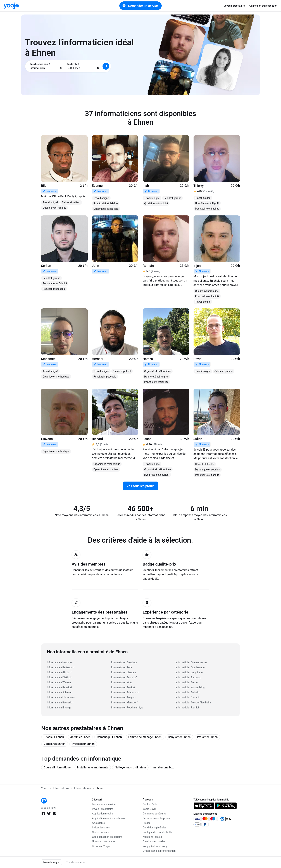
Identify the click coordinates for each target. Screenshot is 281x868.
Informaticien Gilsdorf (59, 672)
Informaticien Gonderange (190, 667)
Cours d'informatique (57, 767)
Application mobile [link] (103, 814)
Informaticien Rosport (123, 698)
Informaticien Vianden (124, 672)
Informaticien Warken (59, 682)
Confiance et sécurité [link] (155, 814)
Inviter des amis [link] (101, 828)
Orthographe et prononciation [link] (159, 851)
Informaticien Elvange (59, 708)
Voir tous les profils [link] (140, 486)
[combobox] (46, 66)
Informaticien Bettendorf (61, 667)
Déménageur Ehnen (109, 737)
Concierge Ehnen (55, 744)
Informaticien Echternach (125, 693)
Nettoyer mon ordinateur (130, 767)
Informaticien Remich (187, 708)
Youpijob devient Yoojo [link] (156, 846)
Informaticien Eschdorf (124, 677)
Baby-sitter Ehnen (179, 737)
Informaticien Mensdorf (124, 703)
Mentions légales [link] (152, 837)
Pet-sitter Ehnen (207, 737)
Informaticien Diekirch (59, 677)
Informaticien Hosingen (60, 662)
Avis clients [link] (98, 823)
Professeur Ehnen (83, 744)
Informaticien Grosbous (124, 662)
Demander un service (140, 6)
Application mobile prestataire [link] (109, 818)
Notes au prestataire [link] (103, 841)
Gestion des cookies (154, 841)
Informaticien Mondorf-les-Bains (193, 703)
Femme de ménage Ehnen (145, 737)
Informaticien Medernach (61, 698)
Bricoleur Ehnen (54, 737)
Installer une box (163, 767)
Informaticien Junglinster (189, 672)
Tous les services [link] (76, 862)
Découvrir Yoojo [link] (101, 846)
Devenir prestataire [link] (234, 6)
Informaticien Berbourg (188, 677)
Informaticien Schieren (59, 693)
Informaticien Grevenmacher (191, 662)
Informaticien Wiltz (122, 682)
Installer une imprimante (93, 767)
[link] (11, 6)
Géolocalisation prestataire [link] (107, 837)
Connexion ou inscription (263, 6)
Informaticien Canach (187, 698)
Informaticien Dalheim (188, 693)
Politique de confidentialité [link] (158, 832)
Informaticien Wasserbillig (190, 687)
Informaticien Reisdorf (59, 687)
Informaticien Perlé (122, 667)
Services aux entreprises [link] (156, 818)
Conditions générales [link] (155, 828)
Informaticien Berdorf (123, 687)
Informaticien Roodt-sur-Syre (127, 708)
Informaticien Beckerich (60, 703)
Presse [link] (147, 823)
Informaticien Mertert (187, 682)
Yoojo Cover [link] (150, 809)
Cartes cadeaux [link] (101, 832)
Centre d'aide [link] (150, 804)
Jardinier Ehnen (80, 737)
